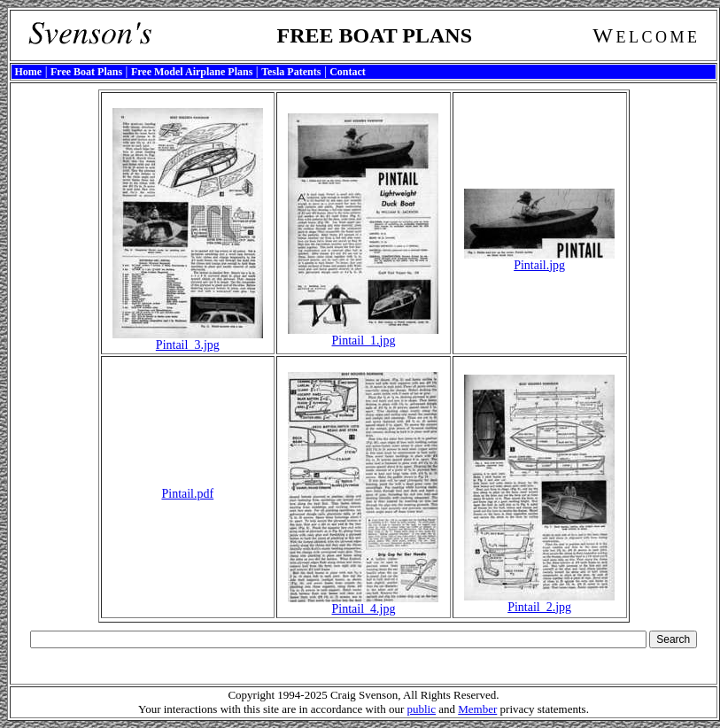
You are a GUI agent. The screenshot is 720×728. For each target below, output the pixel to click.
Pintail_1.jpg (363, 335)
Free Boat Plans (86, 72)
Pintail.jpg (539, 260)
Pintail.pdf (187, 494)
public (421, 709)
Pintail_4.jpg (363, 604)
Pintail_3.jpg (188, 340)
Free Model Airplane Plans (192, 72)
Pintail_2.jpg (539, 602)
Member (477, 709)
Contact (348, 72)
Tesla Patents (291, 72)
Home (29, 72)
